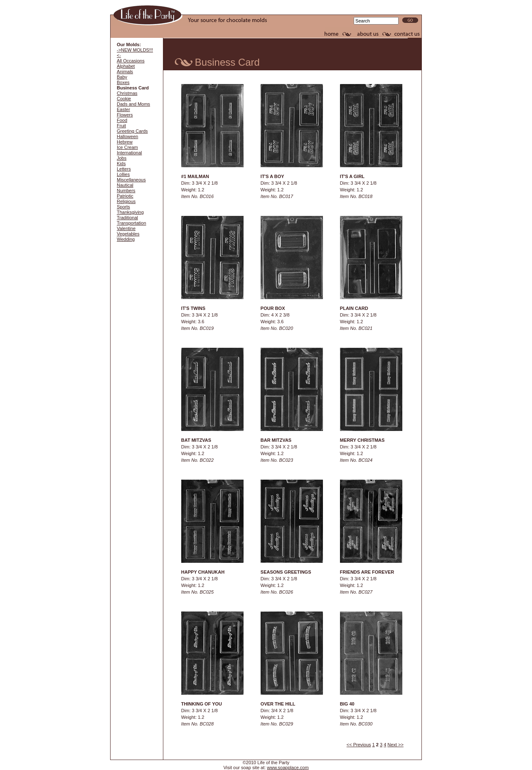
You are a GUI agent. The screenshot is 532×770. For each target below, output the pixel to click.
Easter (123, 109)
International (129, 153)
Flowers (125, 115)
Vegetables (128, 234)
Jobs (122, 158)
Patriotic (125, 196)
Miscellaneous (131, 180)
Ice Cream (127, 147)
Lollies (123, 174)
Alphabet (126, 66)
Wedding (126, 239)
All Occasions (131, 61)
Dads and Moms (133, 104)
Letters (124, 169)
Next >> (395, 745)
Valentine (126, 228)
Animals (125, 72)
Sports (123, 207)
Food (122, 120)
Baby (122, 77)
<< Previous (359, 745)
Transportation (132, 223)
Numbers (126, 191)
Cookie (124, 99)
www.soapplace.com (288, 768)
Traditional (127, 218)
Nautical (125, 185)
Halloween (127, 136)
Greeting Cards (132, 131)
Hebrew (125, 142)
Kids (121, 163)
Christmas (127, 93)
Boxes (123, 82)
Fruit (121, 126)
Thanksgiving (130, 212)
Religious (126, 201)
